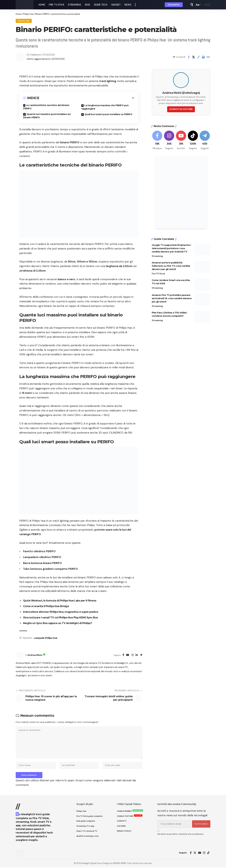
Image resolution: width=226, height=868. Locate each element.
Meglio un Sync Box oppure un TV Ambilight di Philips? (58, 623)
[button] (135, 5)
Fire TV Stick (158, 273)
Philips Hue (28, 14)
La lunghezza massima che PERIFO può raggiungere (105, 107)
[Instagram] (132, 655)
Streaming (157, 255)
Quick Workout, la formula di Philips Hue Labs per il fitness (61, 601)
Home (19, 14)
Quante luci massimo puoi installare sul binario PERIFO (47, 116)
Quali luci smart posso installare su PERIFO (108, 114)
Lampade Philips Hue (46, 638)
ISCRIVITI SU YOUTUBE (181, 108)
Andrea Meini (35, 655)
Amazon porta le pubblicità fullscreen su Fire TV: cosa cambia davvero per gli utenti (171, 265)
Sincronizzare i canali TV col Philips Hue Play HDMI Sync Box (62, 617)
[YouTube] (127, 655)
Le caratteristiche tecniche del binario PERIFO (46, 107)
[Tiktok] (193, 140)
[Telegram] (141, 655)
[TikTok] (208, 853)
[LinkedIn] (136, 655)
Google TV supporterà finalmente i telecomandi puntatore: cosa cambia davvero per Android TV (171, 248)
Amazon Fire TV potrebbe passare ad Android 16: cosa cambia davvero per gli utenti (172, 298)
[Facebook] (123, 655)
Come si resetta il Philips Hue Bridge (47, 606)
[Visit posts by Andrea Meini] (20, 655)
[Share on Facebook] (189, 57)
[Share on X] (194, 57)
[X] (195, 853)
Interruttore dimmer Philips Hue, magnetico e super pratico (61, 612)
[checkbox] (158, 831)
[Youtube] (181, 140)
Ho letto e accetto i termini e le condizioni (180, 835)
